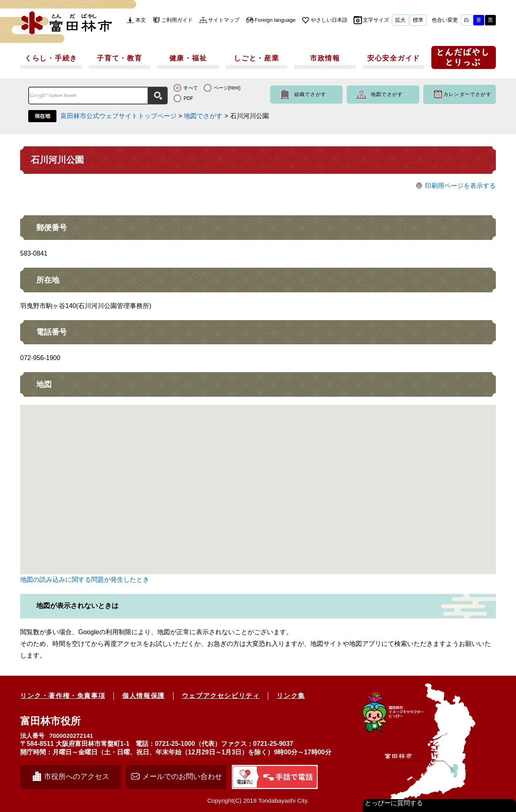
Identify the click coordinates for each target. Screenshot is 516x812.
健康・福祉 (188, 58)
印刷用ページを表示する (460, 186)
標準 (418, 20)
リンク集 (291, 696)
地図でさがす (387, 94)
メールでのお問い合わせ (182, 777)
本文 (141, 20)
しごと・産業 (256, 58)
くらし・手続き (51, 58)
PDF (188, 98)
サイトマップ (224, 20)
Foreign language (275, 20)
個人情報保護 (144, 696)
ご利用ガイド (177, 20)
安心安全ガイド (394, 58)
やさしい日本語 (329, 20)
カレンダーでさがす (467, 94)
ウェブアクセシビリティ (221, 696)
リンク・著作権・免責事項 (63, 696)
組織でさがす (310, 94)
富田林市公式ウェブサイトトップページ (119, 116)
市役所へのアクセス (77, 777)
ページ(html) (227, 88)
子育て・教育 (119, 58)
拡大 (400, 20)
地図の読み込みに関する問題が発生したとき (85, 580)
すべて (191, 88)
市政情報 (325, 58)
